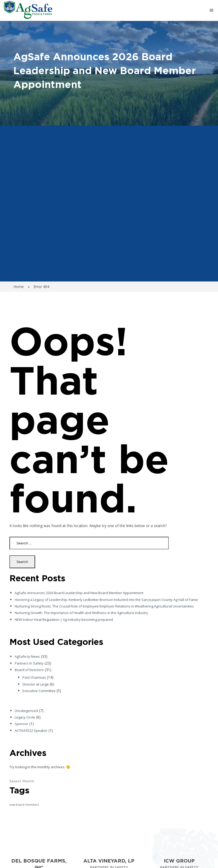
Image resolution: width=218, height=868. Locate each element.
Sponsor (21, 724)
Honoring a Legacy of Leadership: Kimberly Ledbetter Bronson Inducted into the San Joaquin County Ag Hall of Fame (106, 600)
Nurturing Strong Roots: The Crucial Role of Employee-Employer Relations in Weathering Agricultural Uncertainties (104, 606)
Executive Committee (39, 691)
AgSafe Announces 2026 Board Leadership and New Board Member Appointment (79, 593)
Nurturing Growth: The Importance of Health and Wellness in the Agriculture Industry (81, 613)
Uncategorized (26, 711)
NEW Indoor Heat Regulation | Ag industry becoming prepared (64, 620)
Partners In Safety (29, 663)
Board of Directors (29, 670)
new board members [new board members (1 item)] (24, 805)
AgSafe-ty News (27, 656)
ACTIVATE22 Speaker (31, 731)
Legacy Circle (25, 717)
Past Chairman (34, 677)
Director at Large (36, 684)
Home (19, 287)
